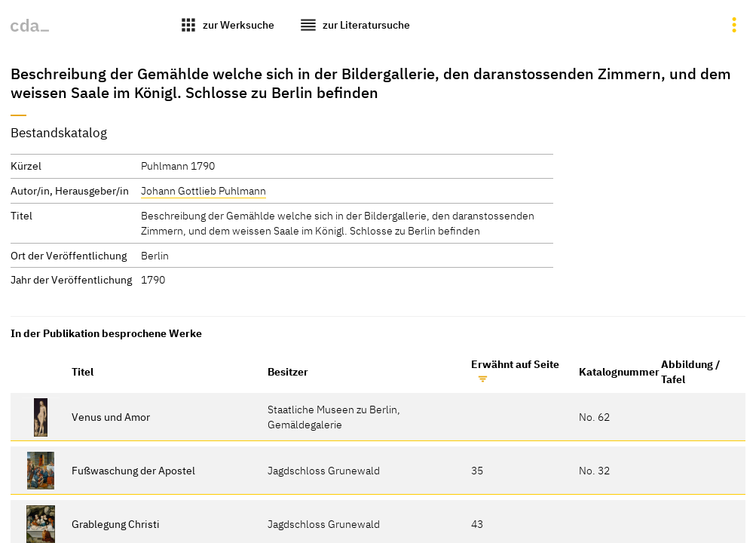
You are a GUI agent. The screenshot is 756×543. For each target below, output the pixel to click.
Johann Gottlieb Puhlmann (204, 190)
